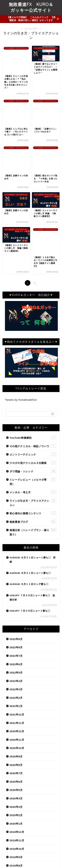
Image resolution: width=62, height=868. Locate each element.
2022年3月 (16, 604)
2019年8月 (16, 780)
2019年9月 (16, 772)
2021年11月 (17, 637)
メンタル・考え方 (33, 407)
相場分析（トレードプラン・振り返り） (33, 447)
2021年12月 (17, 629)
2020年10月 (17, 663)
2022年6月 (16, 579)
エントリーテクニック (33, 369)
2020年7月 (16, 688)
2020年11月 (17, 654)
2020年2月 (16, 730)
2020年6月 (16, 696)
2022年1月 (16, 621)
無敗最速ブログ (33, 436)
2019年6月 (16, 797)
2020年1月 (16, 738)
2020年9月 (16, 671)
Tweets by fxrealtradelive (21, 314)
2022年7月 (16, 570)
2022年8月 (16, 562)
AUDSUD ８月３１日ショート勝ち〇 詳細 (33, 474)
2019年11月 (17, 755)
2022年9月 (16, 553)
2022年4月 (16, 595)
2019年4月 (16, 814)
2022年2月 (16, 612)
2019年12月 (17, 747)
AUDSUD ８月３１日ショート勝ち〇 (30, 488)
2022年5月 (16, 587)
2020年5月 (16, 705)
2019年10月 (17, 763)
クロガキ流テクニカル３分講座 (33, 377)
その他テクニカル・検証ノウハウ (33, 361)
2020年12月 (17, 646)
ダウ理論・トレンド (33, 386)
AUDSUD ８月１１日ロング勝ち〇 (29, 499)
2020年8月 (16, 679)
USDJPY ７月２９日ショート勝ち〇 (30, 525)
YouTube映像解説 (33, 352)
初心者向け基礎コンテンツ (33, 428)
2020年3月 (16, 721)
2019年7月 (16, 788)
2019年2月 (16, 830)
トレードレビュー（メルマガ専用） (33, 396)
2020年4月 (16, 713)
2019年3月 (16, 822)
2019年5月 (16, 805)
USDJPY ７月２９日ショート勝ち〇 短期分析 (32, 512)
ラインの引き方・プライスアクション (33, 417)
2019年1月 (16, 839)
